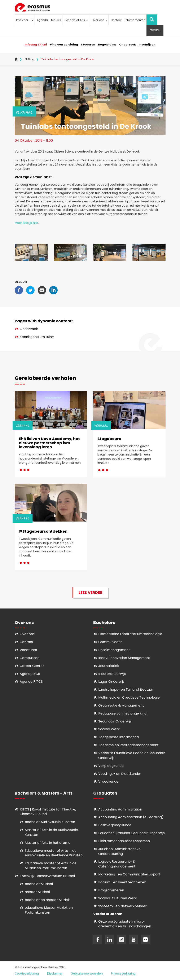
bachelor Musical (39, 884)
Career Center (32, 666)
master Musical (37, 892)
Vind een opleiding (64, 45)
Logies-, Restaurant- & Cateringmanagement (117, 864)
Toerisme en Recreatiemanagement (128, 745)
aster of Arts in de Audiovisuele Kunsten (51, 832)
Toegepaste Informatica (118, 737)
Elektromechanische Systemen (124, 841)
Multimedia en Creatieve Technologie (129, 697)
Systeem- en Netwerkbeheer (122, 906)
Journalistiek (109, 666)
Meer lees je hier (27, 223)
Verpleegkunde (111, 766)
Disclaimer (55, 974)
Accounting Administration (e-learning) (131, 817)
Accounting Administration (120, 809)
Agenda (42, 20)
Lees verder (91, 592)
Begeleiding (107, 45)
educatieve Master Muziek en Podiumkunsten (49, 910)
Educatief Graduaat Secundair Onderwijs (131, 833)
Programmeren (111, 890)
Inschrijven (147, 45)
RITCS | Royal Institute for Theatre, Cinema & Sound (48, 812)
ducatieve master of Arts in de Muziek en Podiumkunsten (51, 866)
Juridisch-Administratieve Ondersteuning (119, 851)
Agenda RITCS (31, 682)
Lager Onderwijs (111, 682)
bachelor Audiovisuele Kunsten (50, 822)
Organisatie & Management (121, 705)
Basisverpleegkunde (115, 825)
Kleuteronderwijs (112, 674)
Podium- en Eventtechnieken (122, 882)
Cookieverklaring (27, 974)
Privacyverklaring (123, 974)
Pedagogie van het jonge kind (122, 713)
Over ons (99, 20)
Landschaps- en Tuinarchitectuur (126, 689)
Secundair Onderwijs (115, 721)
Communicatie (110, 642)
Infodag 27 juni (36, 45)
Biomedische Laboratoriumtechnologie (130, 634)
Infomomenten (135, 20)
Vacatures (28, 650)
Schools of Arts (76, 20)
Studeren (88, 45)
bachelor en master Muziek (47, 900)
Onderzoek (128, 45)
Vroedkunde (108, 781)
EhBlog (29, 59)
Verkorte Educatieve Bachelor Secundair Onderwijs (132, 755)
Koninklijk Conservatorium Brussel (47, 876)
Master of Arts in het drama (48, 843)
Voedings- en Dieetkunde (119, 774)
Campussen (30, 658)
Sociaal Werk (109, 729)
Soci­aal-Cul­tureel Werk (117, 898)
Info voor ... (25, 20)
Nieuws (56, 20)
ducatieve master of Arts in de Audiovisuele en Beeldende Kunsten (54, 853)
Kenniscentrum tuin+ (37, 337)
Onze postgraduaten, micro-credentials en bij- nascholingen (125, 924)
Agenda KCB (30, 674)
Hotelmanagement (114, 650)
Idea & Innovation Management (124, 658)
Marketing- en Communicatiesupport (129, 874)
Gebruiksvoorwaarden (87, 974)
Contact (116, 20)
